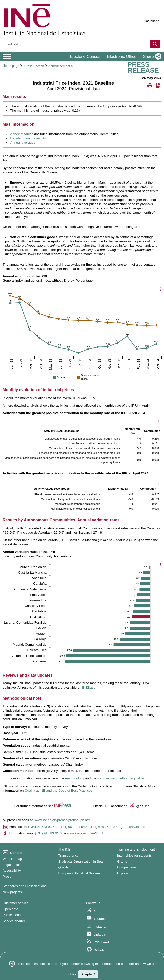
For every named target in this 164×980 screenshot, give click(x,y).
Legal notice (12, 865)
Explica (122, 873)
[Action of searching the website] (155, 44)
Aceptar (88, 974)
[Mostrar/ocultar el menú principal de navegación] (7, 57)
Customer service (16, 903)
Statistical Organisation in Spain (82, 861)
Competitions (127, 867)
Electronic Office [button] (122, 57)
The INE (64, 849)
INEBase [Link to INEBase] (89, 687)
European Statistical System (79, 873)
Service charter (14, 921)
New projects (12, 892)
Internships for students (134, 855)
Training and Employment (136, 849)
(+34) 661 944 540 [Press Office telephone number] (73, 827)
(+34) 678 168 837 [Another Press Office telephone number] (103, 827)
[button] (151, 57)
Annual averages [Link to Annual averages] (23, 142)
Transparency (68, 855)
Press (7, 877)
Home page (11, 66)
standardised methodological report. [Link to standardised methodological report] (124, 778)
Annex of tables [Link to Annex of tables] (22, 134)
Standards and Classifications (25, 886)
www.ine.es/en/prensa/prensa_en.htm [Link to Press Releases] (63, 820)
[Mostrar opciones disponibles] (158, 422)
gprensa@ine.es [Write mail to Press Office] (133, 827)
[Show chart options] (160, 289)
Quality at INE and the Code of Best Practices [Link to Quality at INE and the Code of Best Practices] (59, 790)
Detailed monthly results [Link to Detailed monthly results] (28, 138)
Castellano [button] (152, 21)
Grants (122, 861)
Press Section (34, 66)
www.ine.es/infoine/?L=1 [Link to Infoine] (85, 833)
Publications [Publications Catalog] (12, 915)
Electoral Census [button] (85, 57)
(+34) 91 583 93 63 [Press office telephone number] (42, 827)
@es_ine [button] (139, 806)
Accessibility (12, 871)
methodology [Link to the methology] (75, 778)
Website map (12, 859)
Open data (10, 909)
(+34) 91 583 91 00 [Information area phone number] (49, 833)
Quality (63, 867)
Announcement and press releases (73, 66)
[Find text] (78, 44)
